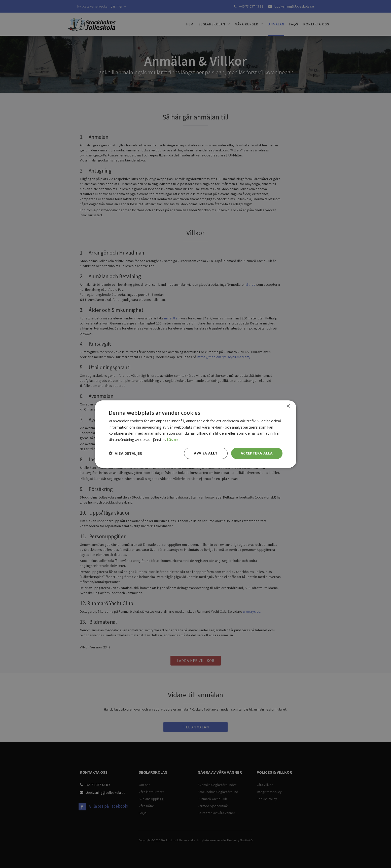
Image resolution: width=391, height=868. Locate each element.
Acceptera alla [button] (257, 453)
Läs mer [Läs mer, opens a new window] (174, 439)
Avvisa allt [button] (206, 453)
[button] (125, 453)
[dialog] (195, 434)
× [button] (288, 406)
